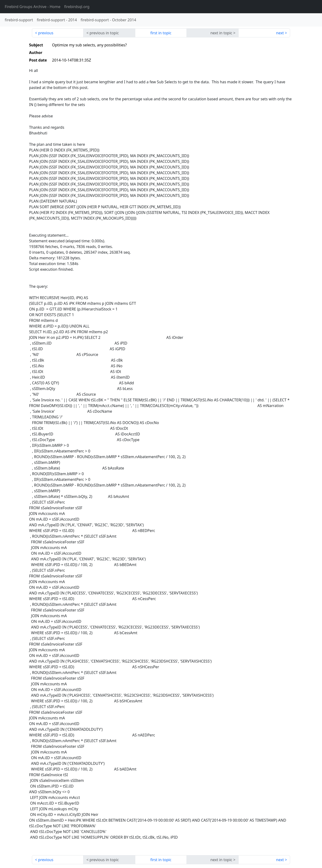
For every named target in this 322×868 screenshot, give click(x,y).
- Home (33, 7)
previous (46, 33)
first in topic (161, 33)
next (280, 33)
